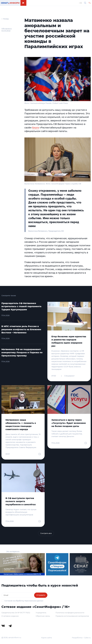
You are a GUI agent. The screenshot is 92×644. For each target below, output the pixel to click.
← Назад (5, 19)
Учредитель (41, 613)
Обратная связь (43, 616)
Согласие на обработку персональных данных (24, 601)
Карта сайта (47, 638)
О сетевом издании (10, 616)
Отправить (41, 595)
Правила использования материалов (72, 616)
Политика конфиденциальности (70, 613)
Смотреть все (46, 533)
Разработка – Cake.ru (81, 638)
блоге (36, 128)
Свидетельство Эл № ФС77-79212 (16, 613)
